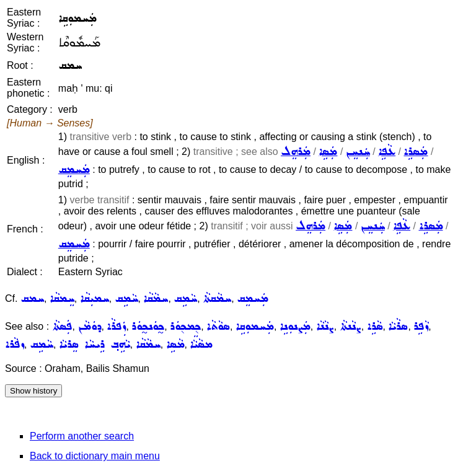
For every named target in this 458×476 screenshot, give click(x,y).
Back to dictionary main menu (95, 456)
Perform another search (82, 436)
